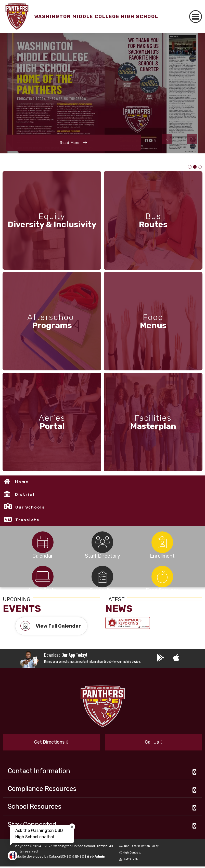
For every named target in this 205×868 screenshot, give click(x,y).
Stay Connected (32, 826)
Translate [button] (27, 522)
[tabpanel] (102, 93)
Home (22, 483)
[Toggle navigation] (196, 17)
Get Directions (51, 743)
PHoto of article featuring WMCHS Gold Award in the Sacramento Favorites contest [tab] (195, 167)
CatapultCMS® (60, 858)
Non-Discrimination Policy (139, 847)
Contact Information (39, 772)
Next (192, 139)
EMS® (80, 858)
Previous (167, 139)
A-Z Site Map (130, 861)
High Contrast (132, 854)
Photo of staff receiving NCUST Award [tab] (200, 167)
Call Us (154, 743)
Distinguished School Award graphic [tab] (190, 167)
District (25, 496)
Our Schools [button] (30, 509)
